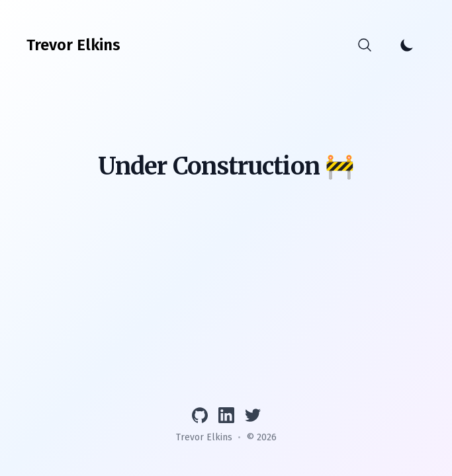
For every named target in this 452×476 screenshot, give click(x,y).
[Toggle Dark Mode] (407, 45)
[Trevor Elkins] (73, 45)
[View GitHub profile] (200, 415)
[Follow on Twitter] (253, 415)
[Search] (365, 45)
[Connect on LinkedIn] (226, 415)
